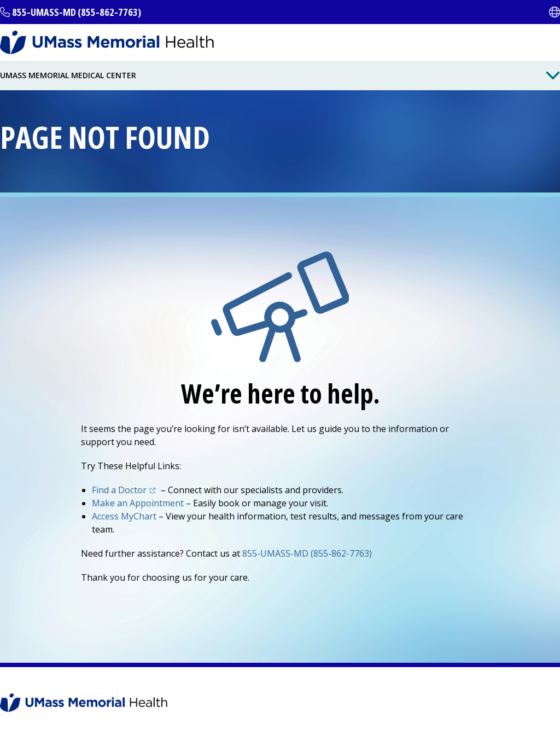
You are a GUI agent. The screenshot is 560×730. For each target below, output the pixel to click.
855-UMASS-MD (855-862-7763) (77, 12)
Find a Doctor (125, 490)
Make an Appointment (138, 503)
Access (124, 516)
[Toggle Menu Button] (553, 75)
